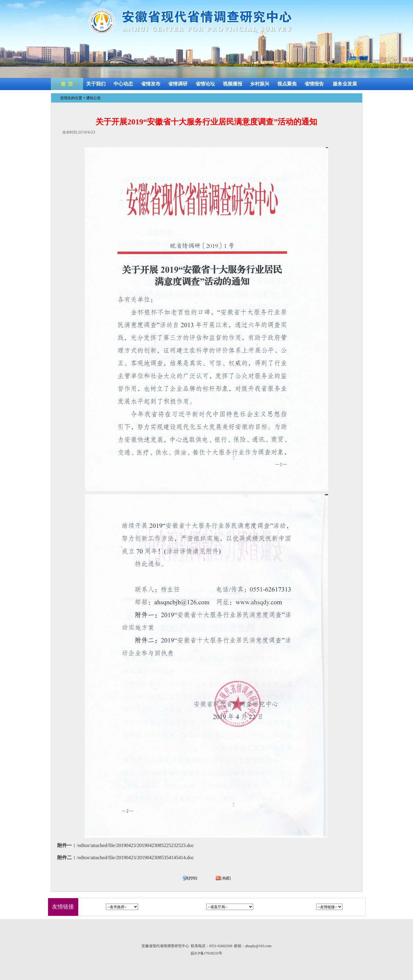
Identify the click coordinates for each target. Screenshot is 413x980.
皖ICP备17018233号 (206, 953)
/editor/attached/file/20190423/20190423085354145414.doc (135, 858)
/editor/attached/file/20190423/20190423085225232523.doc (135, 845)
